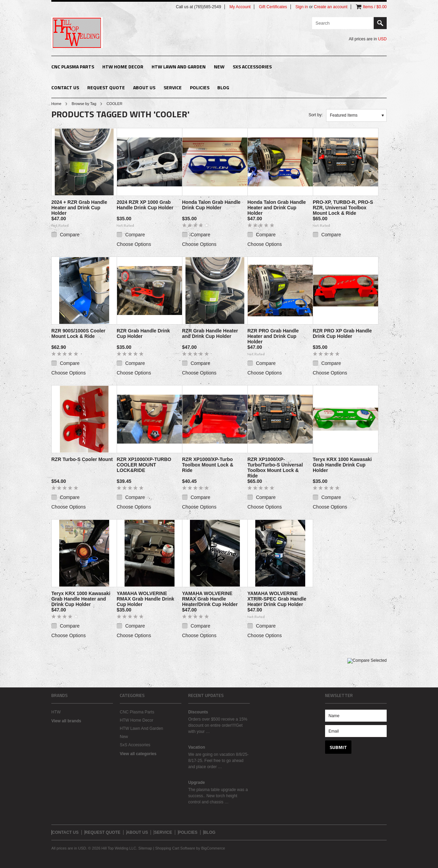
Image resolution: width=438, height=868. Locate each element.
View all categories (138, 754)
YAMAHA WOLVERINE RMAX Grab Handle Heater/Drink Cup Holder (210, 599)
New (219, 67)
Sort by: (316, 115)
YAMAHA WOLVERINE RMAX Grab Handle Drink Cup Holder (145, 599)
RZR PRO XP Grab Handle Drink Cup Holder (342, 333)
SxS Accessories (252, 67)
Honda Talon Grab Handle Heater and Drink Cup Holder (277, 208)
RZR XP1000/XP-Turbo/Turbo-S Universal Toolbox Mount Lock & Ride (275, 468)
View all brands (66, 721)
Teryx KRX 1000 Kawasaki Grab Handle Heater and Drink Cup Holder (81, 599)
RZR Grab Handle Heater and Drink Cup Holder (210, 333)
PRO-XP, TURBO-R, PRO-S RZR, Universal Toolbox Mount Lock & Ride (343, 208)
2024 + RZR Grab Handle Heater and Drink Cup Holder (79, 208)
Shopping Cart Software (175, 848)
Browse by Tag (84, 104)
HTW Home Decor (123, 67)
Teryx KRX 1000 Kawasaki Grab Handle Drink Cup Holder (342, 465)
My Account (240, 7)
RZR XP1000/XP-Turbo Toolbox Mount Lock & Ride (208, 465)
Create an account (331, 7)
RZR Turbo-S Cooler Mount (82, 459)
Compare (70, 235)
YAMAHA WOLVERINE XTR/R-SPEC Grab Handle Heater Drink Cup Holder (277, 599)
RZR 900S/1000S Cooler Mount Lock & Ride (78, 333)
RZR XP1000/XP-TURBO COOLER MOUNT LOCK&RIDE (144, 465)
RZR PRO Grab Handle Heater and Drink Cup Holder (273, 336)
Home (56, 104)
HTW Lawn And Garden (179, 67)
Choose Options (134, 244)
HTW (56, 712)
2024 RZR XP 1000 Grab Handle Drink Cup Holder (145, 205)
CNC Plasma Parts (73, 67)
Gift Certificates (273, 7)
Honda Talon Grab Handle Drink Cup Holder (211, 205)
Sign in (302, 7)
